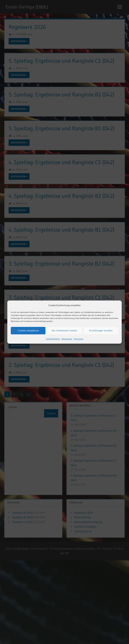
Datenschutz (67, 339)
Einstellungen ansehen (101, 330)
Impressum (79, 339)
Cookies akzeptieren (28, 330)
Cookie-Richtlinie (53, 339)
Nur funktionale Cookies (64, 330)
